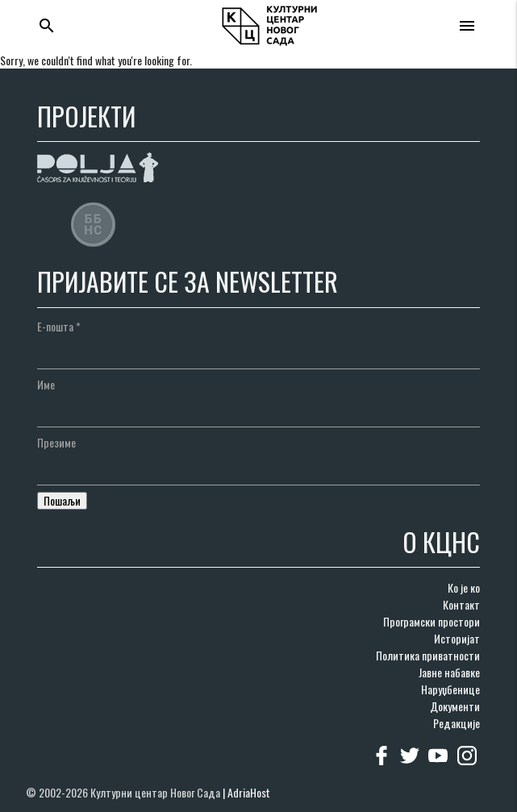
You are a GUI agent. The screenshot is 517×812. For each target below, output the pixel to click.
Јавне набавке (449, 672)
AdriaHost (249, 792)
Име (46, 384)
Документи (455, 706)
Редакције (457, 723)
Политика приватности (428, 655)
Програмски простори (432, 621)
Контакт (461, 604)
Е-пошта (59, 326)
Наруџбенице (450, 689)
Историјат (457, 638)
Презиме (56, 442)
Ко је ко (464, 587)
